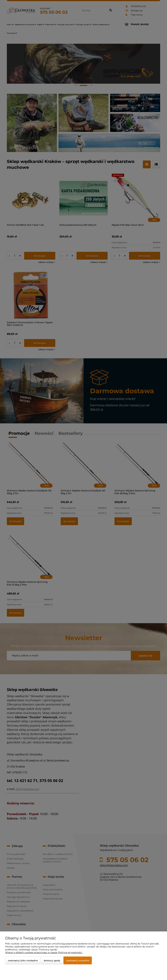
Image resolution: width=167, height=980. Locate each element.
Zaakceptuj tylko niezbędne (23, 960)
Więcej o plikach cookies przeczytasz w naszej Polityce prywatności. (44, 952)
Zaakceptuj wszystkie (78, 960)
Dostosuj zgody (52, 960)
